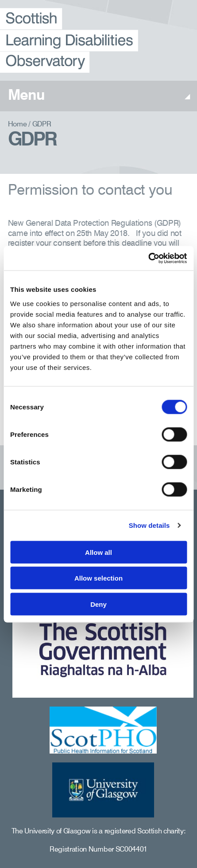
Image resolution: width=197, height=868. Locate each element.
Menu (98, 96)
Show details (149, 525)
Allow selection (98, 578)
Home (17, 125)
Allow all (98, 552)
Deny (98, 604)
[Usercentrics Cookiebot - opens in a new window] (148, 258)
